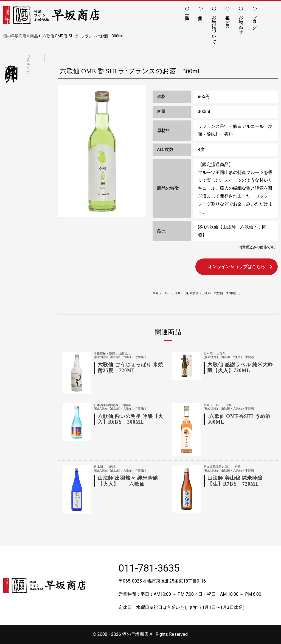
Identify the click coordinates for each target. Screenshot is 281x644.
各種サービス (228, 20)
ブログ (255, 20)
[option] (102, 151)
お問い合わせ (241, 22)
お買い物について (214, 27)
